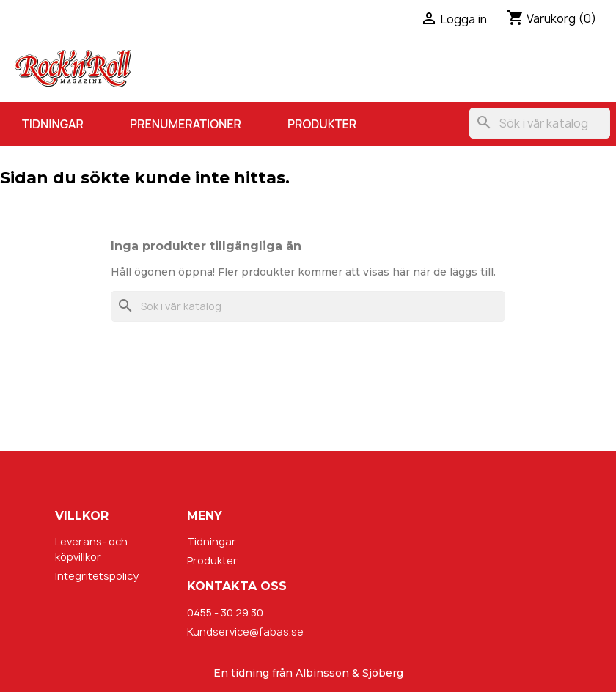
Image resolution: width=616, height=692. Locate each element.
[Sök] (540, 123)
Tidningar (53, 124)
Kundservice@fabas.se (245, 632)
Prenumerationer (186, 124)
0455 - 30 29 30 (225, 612)
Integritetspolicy (97, 576)
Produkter (322, 124)
